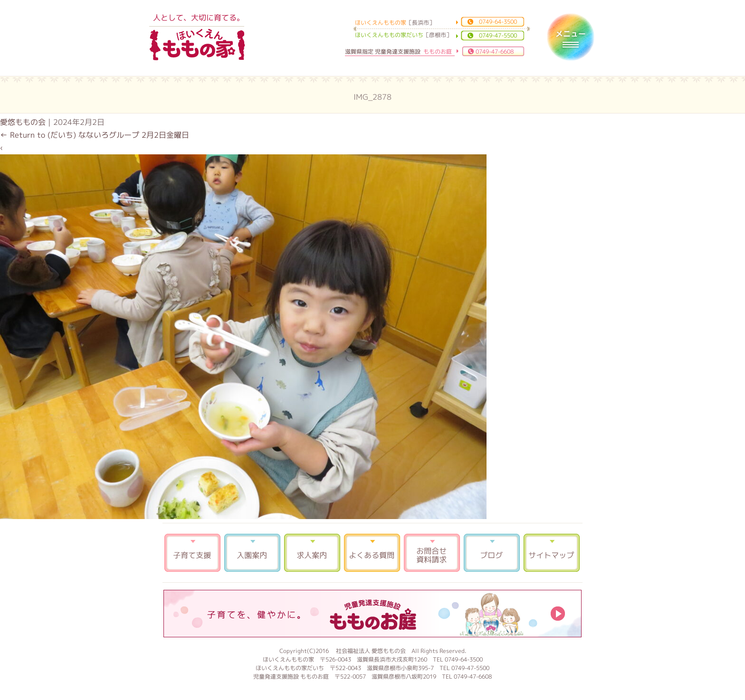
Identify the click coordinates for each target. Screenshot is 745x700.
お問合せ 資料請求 (432, 553)
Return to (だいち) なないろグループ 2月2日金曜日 (95, 135)
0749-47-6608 (495, 52)
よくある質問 (372, 553)
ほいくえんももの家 (197, 45)
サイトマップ (552, 553)
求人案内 (312, 553)
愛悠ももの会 (23, 122)
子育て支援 (192, 553)
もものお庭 (372, 614)
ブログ (492, 553)
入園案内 (252, 553)
